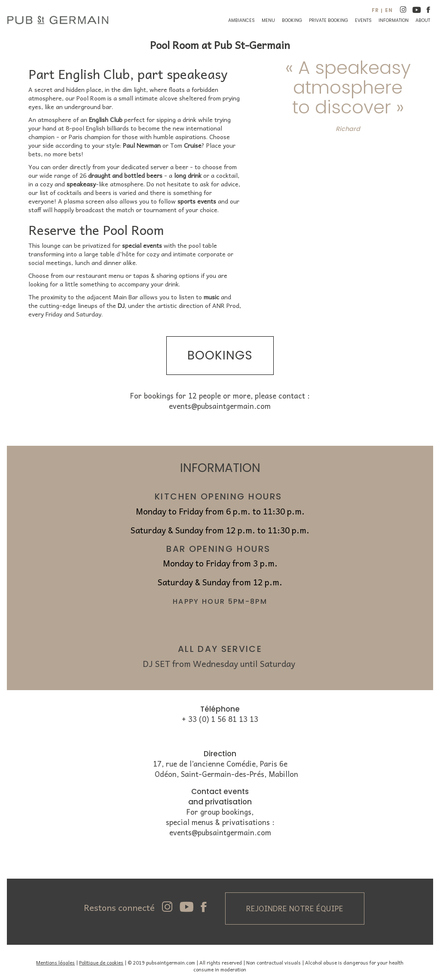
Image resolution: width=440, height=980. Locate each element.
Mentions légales (55, 962)
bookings (220, 355)
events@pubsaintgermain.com (220, 406)
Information (394, 20)
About (423, 20)
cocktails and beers (84, 192)
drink (190, 119)
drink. (173, 284)
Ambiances (241, 20)
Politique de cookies (101, 962)
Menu (268, 20)
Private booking (328, 20)
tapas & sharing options (166, 275)
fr (375, 10)
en (389, 10)
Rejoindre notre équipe (295, 908)
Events (363, 20)
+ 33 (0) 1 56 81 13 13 (220, 719)
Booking (292, 20)
